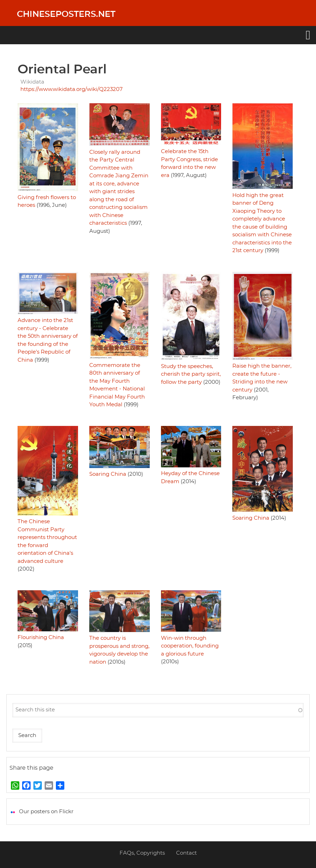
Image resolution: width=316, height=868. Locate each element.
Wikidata (32, 82)
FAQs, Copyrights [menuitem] (142, 853)
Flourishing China (41, 637)
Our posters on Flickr (46, 812)
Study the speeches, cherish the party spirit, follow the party (191, 374)
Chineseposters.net (66, 14)
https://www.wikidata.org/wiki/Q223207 (72, 89)
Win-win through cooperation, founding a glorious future (190, 646)
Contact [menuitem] (186, 853)
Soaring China (108, 474)
